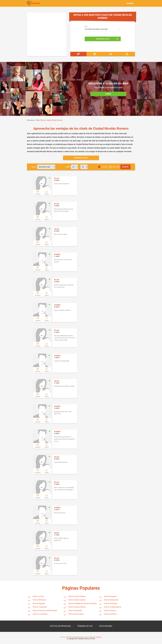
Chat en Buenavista (111, 600)
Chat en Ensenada (75, 611)
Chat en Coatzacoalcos (113, 607)
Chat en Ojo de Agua (76, 614)
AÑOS (68, 167)
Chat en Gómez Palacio (77, 607)
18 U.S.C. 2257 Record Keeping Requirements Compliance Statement (81, 637)
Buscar (34, 167)
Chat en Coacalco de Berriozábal (45, 611)
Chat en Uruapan (110, 596)
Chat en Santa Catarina (77, 600)
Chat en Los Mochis (40, 614)
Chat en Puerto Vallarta (77, 596)
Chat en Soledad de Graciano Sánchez (83, 603)
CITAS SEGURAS (106, 626)
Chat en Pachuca (110, 614)
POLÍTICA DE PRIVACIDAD (60, 626)
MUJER (57, 178)
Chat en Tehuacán (111, 603)
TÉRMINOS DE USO (85, 626)
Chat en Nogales (39, 603)
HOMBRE (57, 254)
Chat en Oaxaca (110, 611)
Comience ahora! (81, 158)
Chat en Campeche (40, 607)
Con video (116, 167)
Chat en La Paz (38, 596)
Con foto (104, 167)
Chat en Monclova (39, 600)
